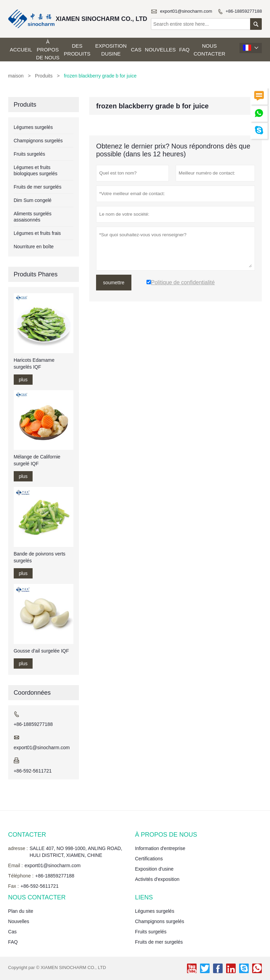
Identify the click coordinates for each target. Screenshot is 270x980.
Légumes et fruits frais (37, 233)
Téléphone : (21, 876)
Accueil (21, 50)
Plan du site (21, 911)
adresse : (18, 848)
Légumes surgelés (33, 127)
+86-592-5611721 (33, 771)
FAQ (184, 50)
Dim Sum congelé (33, 200)
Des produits (77, 50)
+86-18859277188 (244, 11)
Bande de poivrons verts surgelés (40, 557)
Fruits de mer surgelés (38, 187)
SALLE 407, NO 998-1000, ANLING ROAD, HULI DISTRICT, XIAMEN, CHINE (76, 852)
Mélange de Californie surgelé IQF (37, 460)
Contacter (27, 835)
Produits (44, 76)
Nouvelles (160, 50)
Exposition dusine (111, 50)
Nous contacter (209, 50)
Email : (16, 865)
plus (23, 380)
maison (16, 76)
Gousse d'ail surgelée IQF (41, 651)
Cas (136, 50)
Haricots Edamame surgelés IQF (34, 363)
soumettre (114, 283)
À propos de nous (48, 50)
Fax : (14, 886)
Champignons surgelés (38, 141)
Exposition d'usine (154, 869)
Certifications (149, 859)
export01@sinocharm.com (186, 11)
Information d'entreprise (160, 848)
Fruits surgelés (30, 154)
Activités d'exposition (157, 879)
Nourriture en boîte (34, 247)
